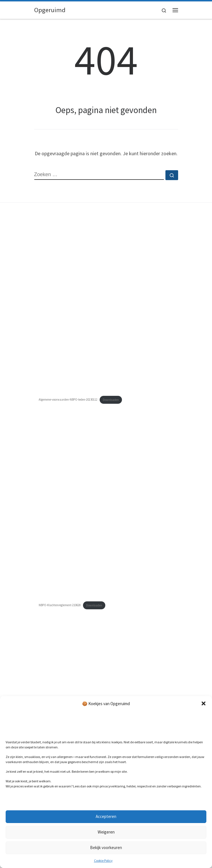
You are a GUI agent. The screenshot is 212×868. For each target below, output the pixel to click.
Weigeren (106, 832)
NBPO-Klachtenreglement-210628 (60, 605)
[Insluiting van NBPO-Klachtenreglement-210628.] (106, 512)
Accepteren (106, 816)
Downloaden (111, 400)
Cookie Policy (103, 861)
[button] (204, 703)
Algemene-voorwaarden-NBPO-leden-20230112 (68, 400)
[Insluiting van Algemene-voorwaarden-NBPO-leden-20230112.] (106, 307)
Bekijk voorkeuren (106, 848)
